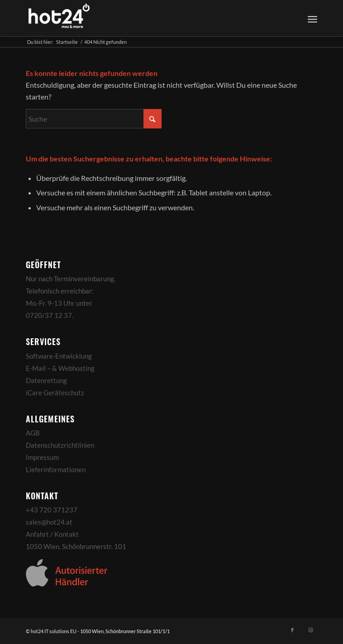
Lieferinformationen (56, 469)
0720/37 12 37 (49, 315)
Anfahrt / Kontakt (52, 534)
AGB (33, 433)
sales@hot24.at (49, 522)
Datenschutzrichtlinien (60, 445)
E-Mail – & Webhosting (60, 368)
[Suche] (94, 119)
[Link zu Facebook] (292, 630)
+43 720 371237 (52, 510)
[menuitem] (311, 18)
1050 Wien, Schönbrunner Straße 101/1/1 (125, 631)
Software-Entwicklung (59, 356)
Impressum (42, 457)
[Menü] (312, 18)
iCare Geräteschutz (55, 393)
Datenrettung (46, 380)
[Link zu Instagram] (310, 630)
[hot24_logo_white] (142, 18)
